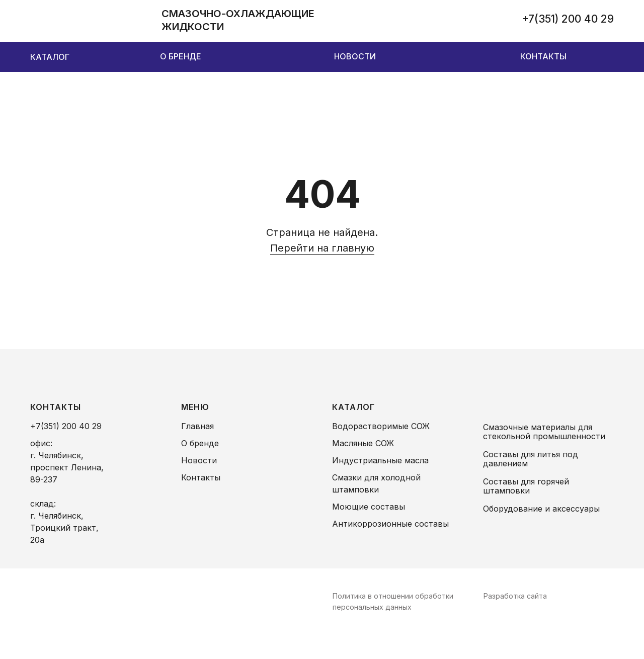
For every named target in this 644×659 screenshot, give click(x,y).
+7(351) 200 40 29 (568, 19)
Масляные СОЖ (363, 443)
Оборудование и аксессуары (541, 509)
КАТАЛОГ (50, 57)
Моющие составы (369, 507)
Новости (199, 460)
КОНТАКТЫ (543, 56)
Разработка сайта (515, 596)
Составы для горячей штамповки (526, 486)
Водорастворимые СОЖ (381, 426)
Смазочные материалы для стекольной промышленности (544, 432)
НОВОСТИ (355, 56)
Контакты (201, 477)
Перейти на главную (322, 248)
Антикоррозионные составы (390, 524)
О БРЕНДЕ (181, 56)
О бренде (200, 443)
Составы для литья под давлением (531, 459)
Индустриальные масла (380, 460)
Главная (197, 426)
